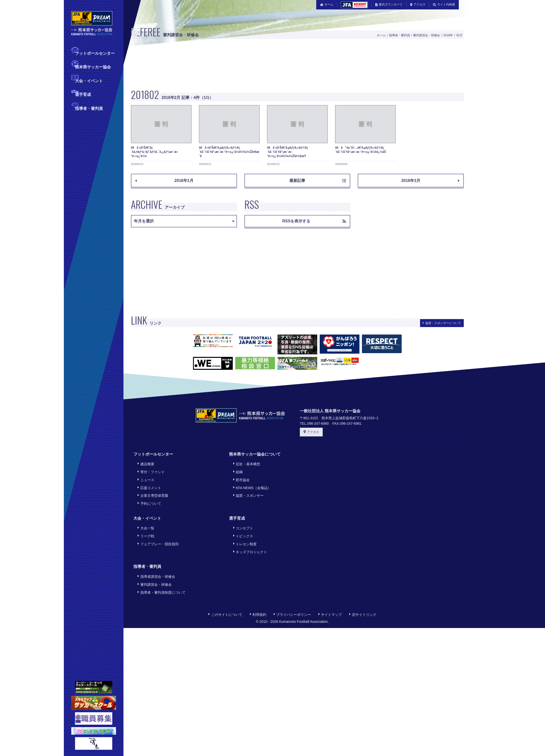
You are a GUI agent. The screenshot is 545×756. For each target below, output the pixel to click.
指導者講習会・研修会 (156, 565)
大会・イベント (89, 80)
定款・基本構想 (246, 463)
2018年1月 (164, 181)
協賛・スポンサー (248, 491)
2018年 (448, 35)
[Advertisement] (224, 66)
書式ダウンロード (389, 4)
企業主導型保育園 (152, 491)
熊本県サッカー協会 (93, 66)
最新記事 (318, 181)
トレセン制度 (244, 535)
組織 (237, 470)
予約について (149, 497)
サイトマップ (330, 600)
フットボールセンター (95, 53)
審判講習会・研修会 (427, 35)
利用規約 (258, 600)
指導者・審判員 (89, 108)
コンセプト (242, 521)
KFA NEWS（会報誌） (251, 484)
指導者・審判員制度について (161, 579)
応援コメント (149, 484)
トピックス (242, 528)
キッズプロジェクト (249, 541)
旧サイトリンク (363, 600)
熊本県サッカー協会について (255, 454)
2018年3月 (430, 181)
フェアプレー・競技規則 (157, 535)
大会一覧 (145, 521)
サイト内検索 (444, 4)
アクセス (418, 4)
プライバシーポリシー (292, 600)
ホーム (327, 4)
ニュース (145, 477)
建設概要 (145, 463)
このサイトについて (225, 600)
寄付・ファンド (150, 470)
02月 (459, 35)
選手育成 (83, 94)
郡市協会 (241, 477)
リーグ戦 (145, 528)
